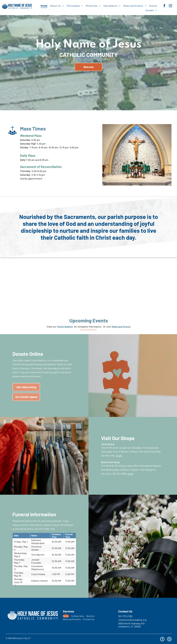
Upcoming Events (89, 320)
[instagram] (170, 6)
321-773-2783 (125, 616)
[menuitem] (44, 6)
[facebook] (164, 6)
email (119, 456)
